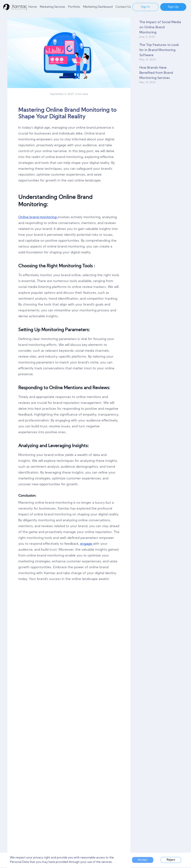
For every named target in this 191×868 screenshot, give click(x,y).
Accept (143, 860)
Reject (171, 860)
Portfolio (74, 7)
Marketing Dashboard (98, 7)
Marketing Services (52, 7)
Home (33, 7)
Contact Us (123, 7)
